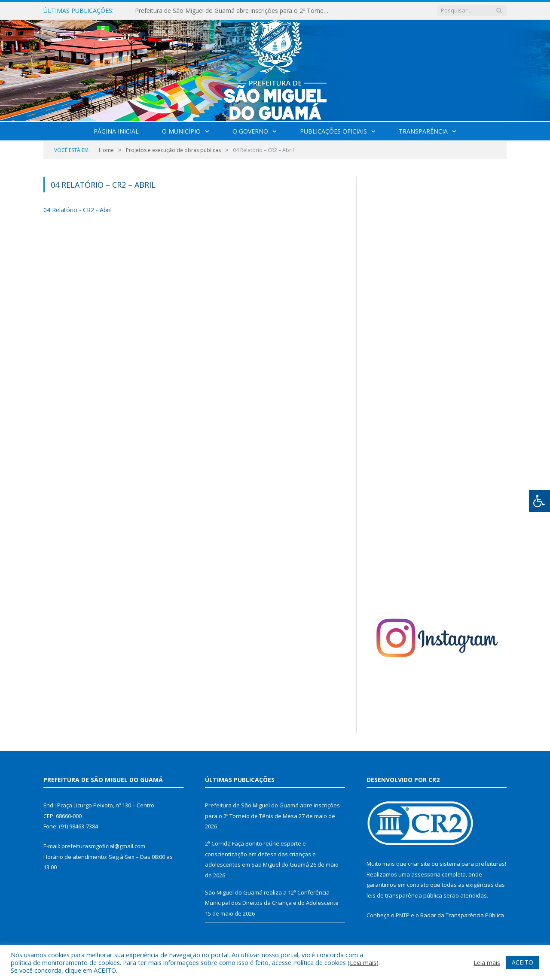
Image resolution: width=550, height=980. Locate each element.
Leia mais (363, 962)
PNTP (403, 915)
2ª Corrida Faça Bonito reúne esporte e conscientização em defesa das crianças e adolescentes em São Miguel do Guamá (260, 854)
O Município (181, 131)
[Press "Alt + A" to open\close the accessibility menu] (539, 501)
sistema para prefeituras (472, 864)
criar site (419, 864)
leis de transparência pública (404, 895)
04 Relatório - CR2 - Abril (78, 210)
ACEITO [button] (522, 962)
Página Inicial (116, 131)
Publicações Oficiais (333, 131)
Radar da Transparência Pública (462, 915)
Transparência (423, 131)
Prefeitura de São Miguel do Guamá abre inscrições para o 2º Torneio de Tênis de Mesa (234, 11)
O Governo (250, 131)
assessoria (426, 874)
